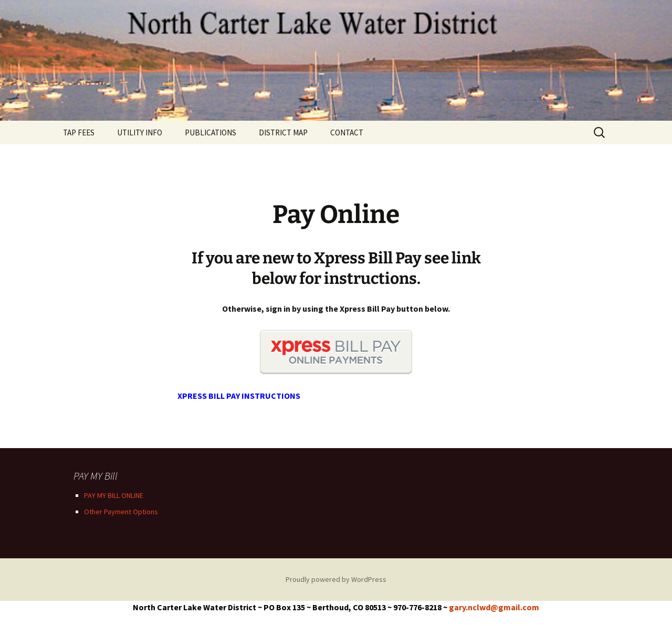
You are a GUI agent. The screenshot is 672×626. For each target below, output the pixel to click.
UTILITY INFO (140, 132)
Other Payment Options (121, 512)
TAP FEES (79, 132)
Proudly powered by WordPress (336, 579)
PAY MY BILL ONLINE (114, 495)
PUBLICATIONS (211, 132)
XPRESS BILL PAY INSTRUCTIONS (239, 396)
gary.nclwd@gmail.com (494, 607)
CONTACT (347, 132)
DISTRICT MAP (283, 132)
